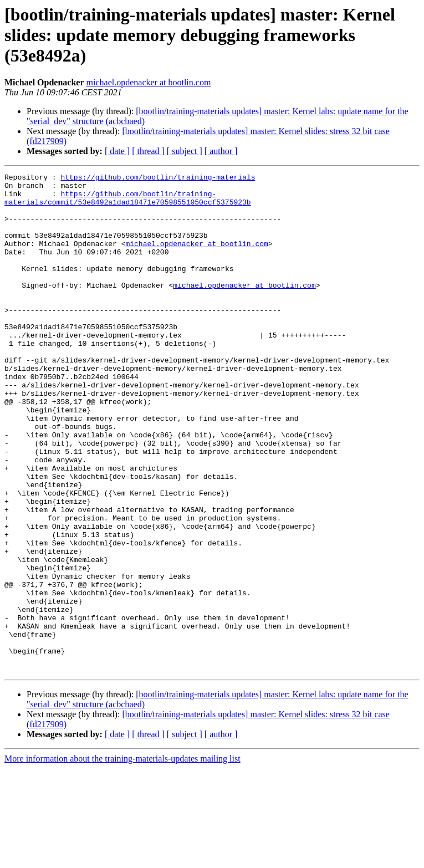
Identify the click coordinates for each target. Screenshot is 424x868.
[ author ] (221, 151)
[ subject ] (185, 151)
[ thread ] (148, 151)
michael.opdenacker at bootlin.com (149, 82)
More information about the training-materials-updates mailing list (122, 858)
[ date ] (117, 151)
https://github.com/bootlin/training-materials (158, 178)
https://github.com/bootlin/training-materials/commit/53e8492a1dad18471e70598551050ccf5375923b (128, 203)
